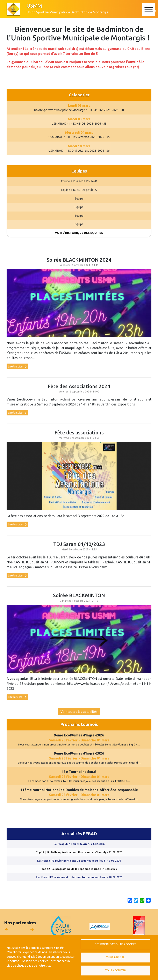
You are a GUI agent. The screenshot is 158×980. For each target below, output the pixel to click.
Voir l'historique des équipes (79, 238)
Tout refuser (115, 957)
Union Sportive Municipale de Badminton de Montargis (67, 12)
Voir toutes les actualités (79, 717)
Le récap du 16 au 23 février (79, 850)
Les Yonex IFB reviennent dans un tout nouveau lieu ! (79, 866)
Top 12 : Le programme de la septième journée (79, 874)
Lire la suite (18, 372)
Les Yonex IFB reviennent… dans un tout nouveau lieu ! (79, 883)
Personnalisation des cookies (116, 944)
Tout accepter (115, 970)
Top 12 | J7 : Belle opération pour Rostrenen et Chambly (79, 858)
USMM (34, 6)
